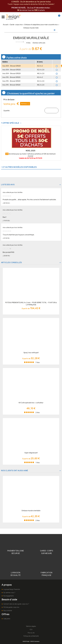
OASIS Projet (26, 641)
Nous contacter (8, 611)
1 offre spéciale (10, 123)
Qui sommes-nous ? (9, 593)
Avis (28, 43)
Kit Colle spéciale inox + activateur (31, 403)
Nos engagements (8, 596)
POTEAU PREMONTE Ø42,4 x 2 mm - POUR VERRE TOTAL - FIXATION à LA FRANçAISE (31, 304)
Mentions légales (31, 626)
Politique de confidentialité (31, 636)
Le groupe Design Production (12, 589)
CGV (31, 630)
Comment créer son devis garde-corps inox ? (16, 604)
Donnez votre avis (39, 43)
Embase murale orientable (31, 511)
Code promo (7, 619)
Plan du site (31, 633)
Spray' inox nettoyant (31, 353)
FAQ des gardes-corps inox (11, 607)
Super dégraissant (31, 453)
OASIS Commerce (35, 641)
